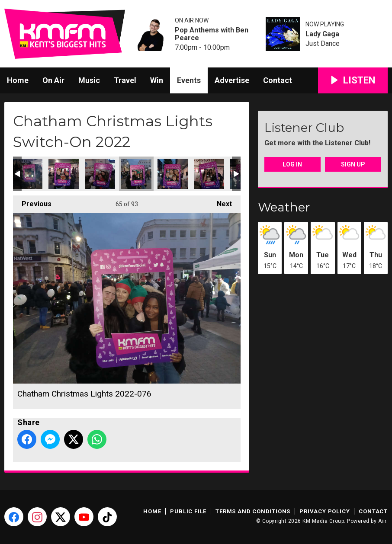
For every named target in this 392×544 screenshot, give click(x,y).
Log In (292, 164)
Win (157, 80)
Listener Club (304, 128)
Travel (125, 80)
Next (220, 202)
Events (189, 80)
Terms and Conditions (253, 511)
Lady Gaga (322, 34)
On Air (53, 80)
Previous (32, 202)
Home (18, 80)
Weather (284, 207)
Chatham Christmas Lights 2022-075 (100, 174)
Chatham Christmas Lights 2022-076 (136, 174)
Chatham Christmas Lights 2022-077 (173, 174)
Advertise (232, 80)
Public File (188, 511)
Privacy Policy (325, 511)
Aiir (382, 521)
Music (89, 80)
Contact (278, 80)
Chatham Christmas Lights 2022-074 (64, 174)
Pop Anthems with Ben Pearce (212, 34)
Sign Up (353, 164)
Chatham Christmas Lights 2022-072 (27, 174)
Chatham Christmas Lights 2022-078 (209, 174)
